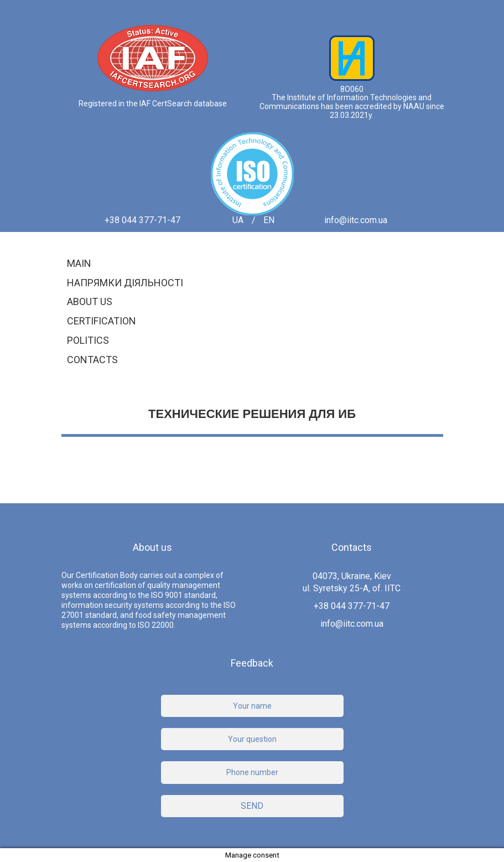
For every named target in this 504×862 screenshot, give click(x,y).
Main (79, 263)
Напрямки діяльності (125, 283)
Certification (102, 321)
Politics (88, 340)
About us (90, 301)
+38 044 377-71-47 (142, 220)
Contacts (92, 360)
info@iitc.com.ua (356, 220)
